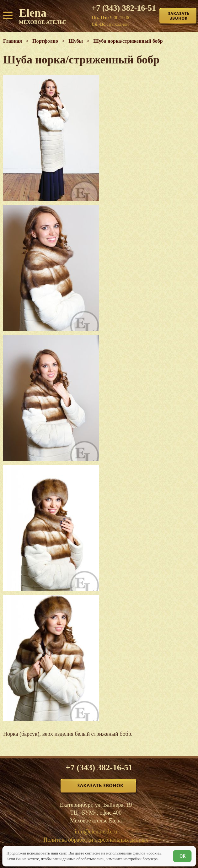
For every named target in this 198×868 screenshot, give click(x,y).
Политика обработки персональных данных (96, 840)
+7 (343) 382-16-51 (124, 8)
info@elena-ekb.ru (96, 832)
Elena (43, 16)
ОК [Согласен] (182, 856)
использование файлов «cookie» (134, 853)
